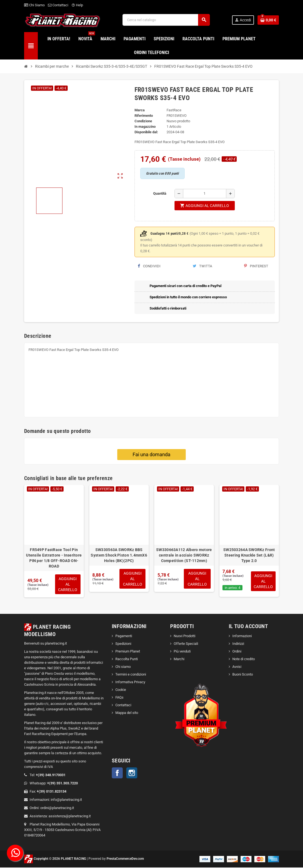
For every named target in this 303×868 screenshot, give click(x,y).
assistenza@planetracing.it (70, 817)
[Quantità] (205, 194)
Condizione (143, 121)
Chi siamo (123, 667)
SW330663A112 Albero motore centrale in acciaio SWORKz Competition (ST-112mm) (184, 555)
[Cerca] (166, 20)
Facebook (117, 773)
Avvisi (237, 667)
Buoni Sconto (243, 675)
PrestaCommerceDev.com (125, 859)
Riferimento (144, 116)
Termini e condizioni (131, 675)
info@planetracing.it (66, 800)
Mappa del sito (127, 713)
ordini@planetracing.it (57, 808)
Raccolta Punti (127, 659)
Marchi (179, 659)
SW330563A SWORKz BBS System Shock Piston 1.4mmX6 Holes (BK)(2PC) (119, 555)
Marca (140, 110)
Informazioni (242, 636)
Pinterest (256, 266)
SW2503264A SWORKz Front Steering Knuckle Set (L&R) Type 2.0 (249, 555)
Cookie (121, 690)
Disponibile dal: (146, 132)
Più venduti (182, 652)
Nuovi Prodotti (185, 636)
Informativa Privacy (130, 683)
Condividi (149, 266)
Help (77, 5)
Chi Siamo (34, 5)
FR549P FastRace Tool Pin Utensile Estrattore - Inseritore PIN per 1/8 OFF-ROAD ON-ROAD (54, 558)
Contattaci (58, 5)
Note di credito (244, 659)
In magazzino (145, 127)
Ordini (237, 652)
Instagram (132, 773)
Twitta (202, 266)
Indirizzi (238, 644)
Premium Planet (128, 652)
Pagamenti (124, 636)
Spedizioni (123, 644)
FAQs (119, 698)
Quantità (160, 193)
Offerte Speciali (186, 644)
